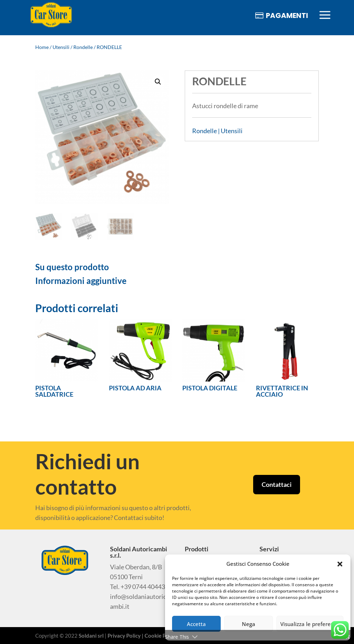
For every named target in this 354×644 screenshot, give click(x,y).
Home (42, 47)
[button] (340, 564)
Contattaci (277, 484)
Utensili (61, 47)
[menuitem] (51, 15)
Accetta (196, 624)
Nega (249, 624)
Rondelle (83, 47)
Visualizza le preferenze (310, 624)
